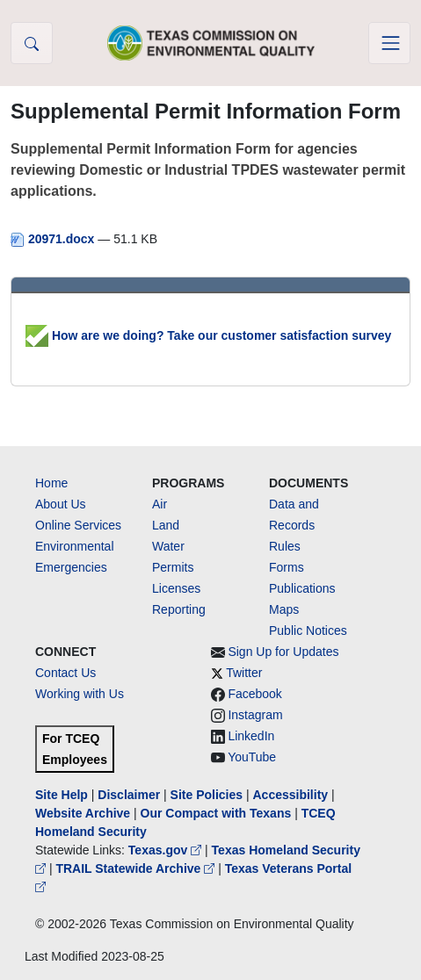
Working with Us (80, 694)
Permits (173, 567)
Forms (287, 567)
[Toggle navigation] (389, 43)
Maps (284, 609)
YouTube (252, 757)
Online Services (78, 525)
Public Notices (308, 631)
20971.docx (54, 239)
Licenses (176, 588)
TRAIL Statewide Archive (137, 868)
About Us (61, 504)
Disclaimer (129, 795)
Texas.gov (167, 850)
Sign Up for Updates (283, 652)
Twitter (244, 673)
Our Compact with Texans (216, 813)
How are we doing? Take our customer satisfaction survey (208, 335)
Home (51, 483)
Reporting (179, 609)
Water (168, 546)
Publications (302, 588)
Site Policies (207, 795)
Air (160, 504)
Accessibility (292, 795)
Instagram (255, 715)
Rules (285, 546)
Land (166, 525)
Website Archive (83, 813)
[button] (32, 43)
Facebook (254, 694)
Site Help (62, 795)
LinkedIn (251, 736)
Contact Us (65, 673)
